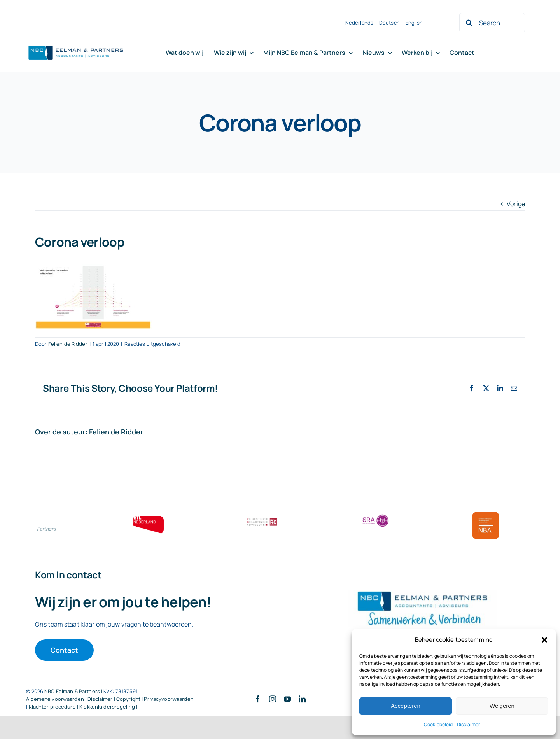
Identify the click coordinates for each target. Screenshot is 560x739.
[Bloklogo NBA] (486, 515)
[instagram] (273, 699)
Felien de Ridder (68, 344)
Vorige (516, 204)
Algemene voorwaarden (55, 699)
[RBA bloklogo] (262, 519)
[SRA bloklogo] (376, 515)
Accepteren (406, 706)
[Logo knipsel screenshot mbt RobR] (76, 46)
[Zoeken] (469, 23)
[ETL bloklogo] (148, 519)
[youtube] (287, 699)
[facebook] (258, 699)
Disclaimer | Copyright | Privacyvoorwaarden (141, 699)
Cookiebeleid (438, 724)
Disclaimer (468, 724)
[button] (544, 640)
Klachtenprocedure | (54, 707)
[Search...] (492, 23)
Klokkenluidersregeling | (108, 707)
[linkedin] (302, 699)
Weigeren (502, 706)
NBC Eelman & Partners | (74, 691)
